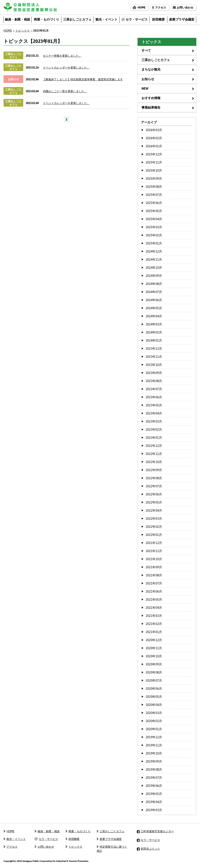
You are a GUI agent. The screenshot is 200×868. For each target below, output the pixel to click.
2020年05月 (154, 697)
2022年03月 (154, 519)
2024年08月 (154, 284)
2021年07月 (154, 583)
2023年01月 (154, 438)
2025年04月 (154, 219)
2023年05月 (154, 405)
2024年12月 (154, 251)
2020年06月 (154, 689)
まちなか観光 (151, 69)
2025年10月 (154, 170)
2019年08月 (154, 769)
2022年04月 (154, 510)
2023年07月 (154, 389)
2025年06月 (154, 203)
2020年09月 (154, 664)
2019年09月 (154, 761)
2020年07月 (154, 680)
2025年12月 (154, 154)
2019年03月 (154, 810)
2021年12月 (154, 543)
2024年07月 (154, 292)
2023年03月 (154, 421)
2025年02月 (154, 235)
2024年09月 (154, 276)
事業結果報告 (151, 107)
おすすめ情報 (151, 98)
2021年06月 (154, 591)
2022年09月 (154, 470)
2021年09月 (154, 567)
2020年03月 (154, 713)
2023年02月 (154, 429)
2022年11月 (154, 454)
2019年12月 (154, 737)
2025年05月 (154, 211)
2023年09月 (154, 373)
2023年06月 (154, 397)
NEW (145, 88)
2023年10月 (154, 365)
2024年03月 (154, 324)
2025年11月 (154, 162)
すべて (146, 50)
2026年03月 (154, 130)
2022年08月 (154, 478)
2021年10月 (154, 559)
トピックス (23, 31)
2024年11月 (154, 259)
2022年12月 (154, 446)
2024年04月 (154, 316)
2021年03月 (154, 616)
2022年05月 (154, 502)
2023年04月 (154, 413)
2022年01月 (154, 535)
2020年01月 (154, 729)
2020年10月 (154, 656)
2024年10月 (154, 268)
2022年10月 (154, 462)
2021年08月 (154, 575)
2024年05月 (154, 308)
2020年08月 (154, 672)
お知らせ (148, 79)
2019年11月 (154, 745)
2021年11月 (154, 551)
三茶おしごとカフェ (156, 60)
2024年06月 (154, 300)
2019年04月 (154, 802)
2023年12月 (154, 349)
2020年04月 (154, 705)
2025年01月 (154, 243)
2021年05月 (154, 599)
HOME (8, 31)
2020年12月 (154, 640)
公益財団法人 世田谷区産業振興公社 (30, 7)
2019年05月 (154, 794)
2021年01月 (154, 632)
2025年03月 (154, 227)
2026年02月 (154, 138)
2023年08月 (154, 381)
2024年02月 (154, 332)
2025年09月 (154, 178)
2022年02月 (154, 527)
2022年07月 (154, 486)
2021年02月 (154, 624)
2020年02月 (154, 721)
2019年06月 (154, 786)
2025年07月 (154, 195)
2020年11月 (154, 648)
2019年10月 (154, 753)
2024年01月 (154, 340)
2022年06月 (154, 494)
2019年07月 (154, 778)
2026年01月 (154, 146)
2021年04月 (154, 608)
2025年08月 (154, 187)
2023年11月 (154, 357)
